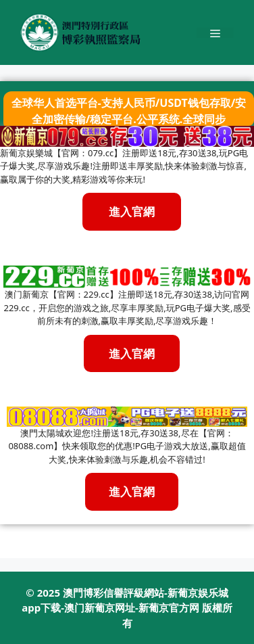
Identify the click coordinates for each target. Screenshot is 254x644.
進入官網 (132, 353)
